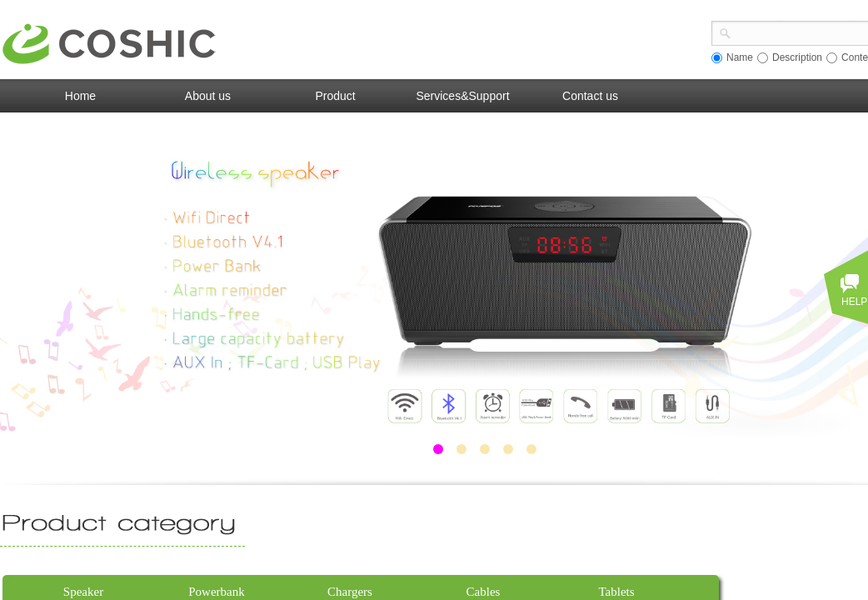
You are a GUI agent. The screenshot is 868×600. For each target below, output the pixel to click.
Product (335, 96)
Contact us (590, 96)
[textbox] (800, 32)
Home (80, 96)
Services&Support (462, 96)
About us (208, 96)
